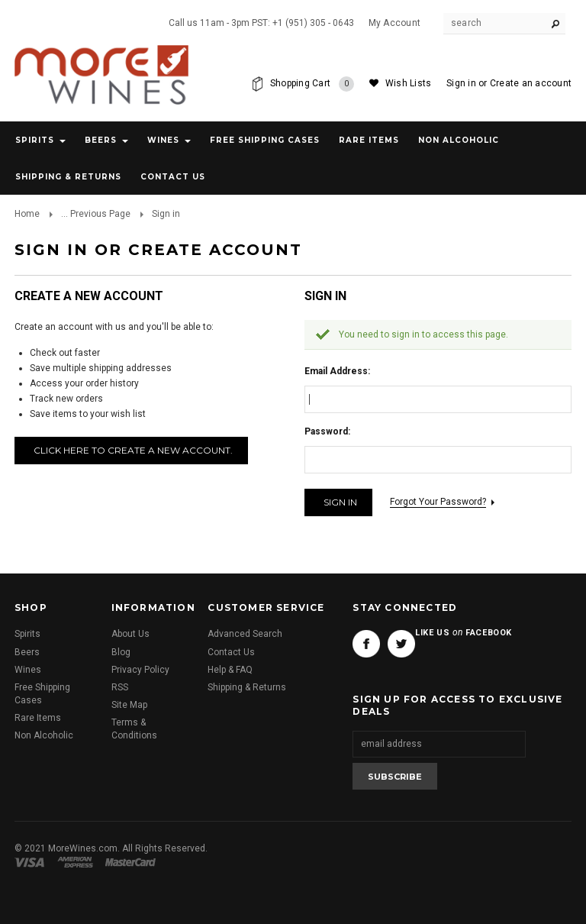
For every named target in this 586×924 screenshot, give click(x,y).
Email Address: (337, 371)
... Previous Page (96, 214)
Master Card (132, 862)
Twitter (401, 644)
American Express (77, 862)
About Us (130, 634)
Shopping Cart (312, 84)
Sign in (461, 83)
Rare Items (369, 140)
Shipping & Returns (247, 687)
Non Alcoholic (459, 140)
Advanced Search (245, 634)
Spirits (35, 140)
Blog (121, 652)
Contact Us (231, 652)
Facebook (366, 644)
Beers (101, 140)
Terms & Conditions (134, 729)
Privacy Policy (140, 670)
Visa (32, 862)
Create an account (531, 83)
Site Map (129, 705)
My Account (394, 23)
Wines (163, 140)
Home (27, 214)
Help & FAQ (230, 670)
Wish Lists (408, 83)
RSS (120, 687)
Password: (327, 431)
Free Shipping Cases (265, 140)
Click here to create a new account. (133, 450)
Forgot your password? (438, 502)
